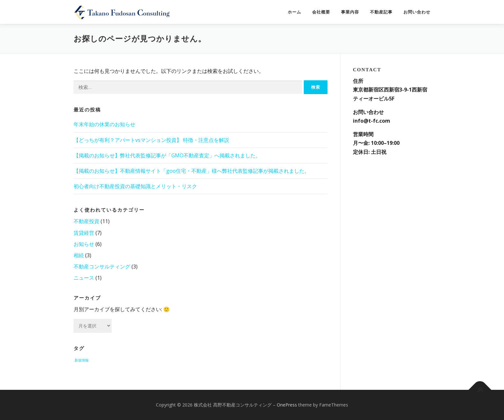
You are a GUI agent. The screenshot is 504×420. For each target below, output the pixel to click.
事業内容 (350, 12)
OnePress (287, 405)
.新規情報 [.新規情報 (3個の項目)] (81, 360)
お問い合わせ (417, 12)
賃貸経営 (84, 233)
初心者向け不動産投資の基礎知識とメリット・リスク (135, 186)
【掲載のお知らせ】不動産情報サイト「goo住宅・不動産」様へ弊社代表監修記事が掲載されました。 (192, 171)
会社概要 (321, 12)
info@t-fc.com (372, 121)
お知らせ (84, 244)
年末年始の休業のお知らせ (104, 124)
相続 (79, 255)
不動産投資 (86, 221)
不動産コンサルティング (102, 267)
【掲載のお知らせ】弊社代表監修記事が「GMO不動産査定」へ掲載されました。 (167, 155)
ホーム (294, 12)
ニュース (84, 278)
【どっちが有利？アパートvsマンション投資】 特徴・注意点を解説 (151, 140)
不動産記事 (381, 12)
